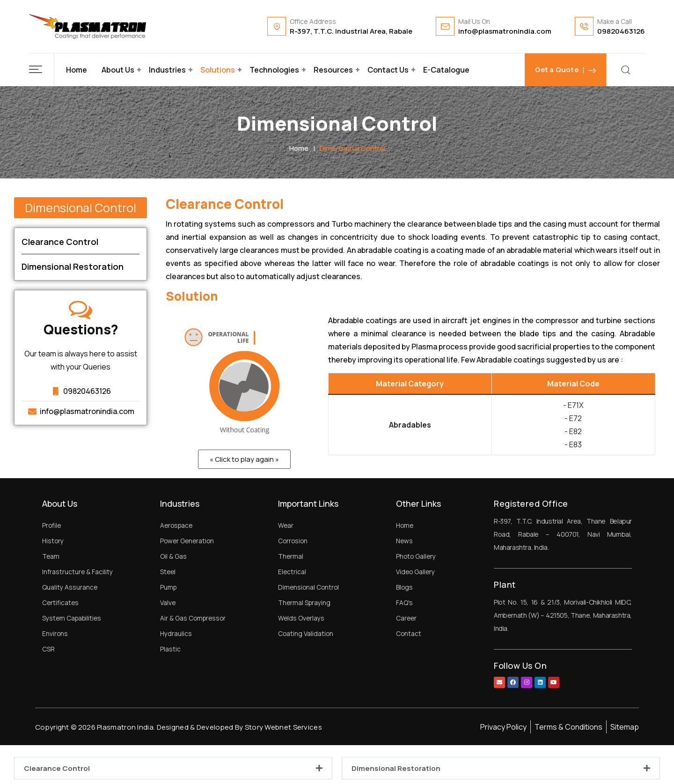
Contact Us (388, 70)
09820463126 (621, 31)
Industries (167, 70)
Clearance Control (57, 768)
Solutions (218, 70)
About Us (118, 70)
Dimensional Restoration (396, 768)
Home (77, 70)
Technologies (274, 70)
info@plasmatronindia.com (505, 31)
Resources (333, 70)
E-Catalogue (446, 70)
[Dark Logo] (88, 26)
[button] (42, 70)
